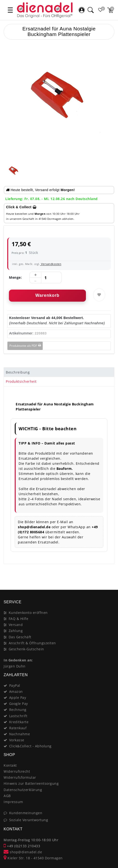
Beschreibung (18, 372)
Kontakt (10, 765)
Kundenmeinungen (26, 813)
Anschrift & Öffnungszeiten (32, 643)
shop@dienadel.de (23, 852)
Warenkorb (47, 295)
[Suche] (90, 10)
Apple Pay (18, 698)
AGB (7, 796)
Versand (16, 625)
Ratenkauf (18, 728)
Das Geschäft (20, 637)
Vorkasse (17, 740)
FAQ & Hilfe (19, 619)
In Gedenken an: (18, 660)
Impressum (13, 802)
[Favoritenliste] (101, 10)
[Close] (108, 573)
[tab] (59, 372)
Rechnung (18, 710)
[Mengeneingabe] (46, 278)
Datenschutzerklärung (23, 790)
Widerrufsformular (20, 777)
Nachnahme (20, 734)
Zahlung (16, 631)
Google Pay (19, 704)
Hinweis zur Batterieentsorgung (31, 783)
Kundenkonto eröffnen (28, 613)
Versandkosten (51, 264)
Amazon (16, 691)
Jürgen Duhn (15, 666)
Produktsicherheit (21, 381)
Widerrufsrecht (17, 771)
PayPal (15, 685)
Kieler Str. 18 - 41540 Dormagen (33, 858)
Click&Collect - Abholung (30, 746)
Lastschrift (18, 716)
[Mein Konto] (82, 10)
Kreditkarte (19, 722)
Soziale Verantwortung (29, 820)
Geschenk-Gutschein (26, 649)
